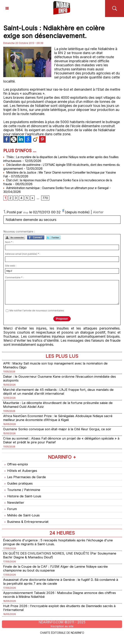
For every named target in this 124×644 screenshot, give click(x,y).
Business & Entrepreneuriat (27, 526)
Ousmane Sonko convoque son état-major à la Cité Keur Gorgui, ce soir (60, 431)
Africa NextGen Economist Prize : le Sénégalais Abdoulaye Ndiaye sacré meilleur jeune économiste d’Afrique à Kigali (61, 420)
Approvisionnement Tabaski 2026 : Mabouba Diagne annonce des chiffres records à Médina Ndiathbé (56, 601)
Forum (10, 513)
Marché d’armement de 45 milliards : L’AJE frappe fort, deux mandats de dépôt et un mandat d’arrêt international (61, 393)
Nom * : (9, 243)
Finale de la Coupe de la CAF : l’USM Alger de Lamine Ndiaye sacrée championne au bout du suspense (58, 574)
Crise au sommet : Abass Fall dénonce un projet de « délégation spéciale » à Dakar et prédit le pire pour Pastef (61, 443)
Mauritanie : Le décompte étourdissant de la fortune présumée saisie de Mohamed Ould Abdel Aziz (60, 406)
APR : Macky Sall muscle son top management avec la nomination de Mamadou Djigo (58, 366)
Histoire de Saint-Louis (23, 500)
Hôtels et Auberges (21, 474)
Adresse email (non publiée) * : (23, 254)
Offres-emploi (16, 467)
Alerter (98, 213)
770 (46, 198)
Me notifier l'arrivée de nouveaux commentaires (37, 311)
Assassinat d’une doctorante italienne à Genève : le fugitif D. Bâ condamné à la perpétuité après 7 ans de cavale (54, 588)
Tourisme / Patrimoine (23, 494)
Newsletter (14, 507)
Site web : (11, 266)
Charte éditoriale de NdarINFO (62, 640)
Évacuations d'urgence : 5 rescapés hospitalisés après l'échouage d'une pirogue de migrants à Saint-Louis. (61, 547)
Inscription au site (62, 633)
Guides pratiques (19, 487)
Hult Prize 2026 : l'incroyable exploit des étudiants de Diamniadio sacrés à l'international (61, 615)
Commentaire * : (14, 278)
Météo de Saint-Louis (22, 520)
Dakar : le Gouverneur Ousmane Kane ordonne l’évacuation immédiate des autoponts (59, 379)
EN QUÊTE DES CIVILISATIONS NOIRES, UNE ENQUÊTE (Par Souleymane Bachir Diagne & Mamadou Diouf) (53, 561)
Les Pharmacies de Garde (26, 480)
